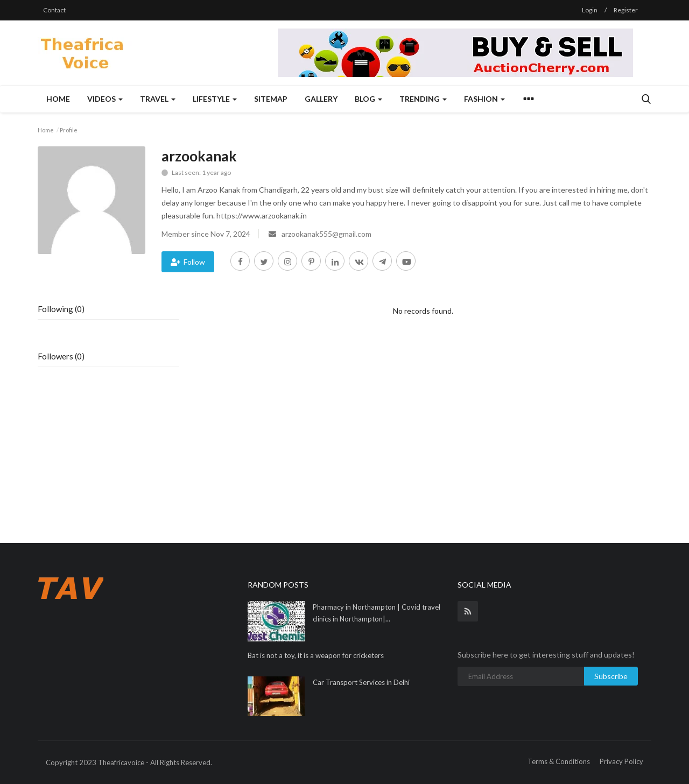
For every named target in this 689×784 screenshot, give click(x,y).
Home (58, 99)
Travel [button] (158, 99)
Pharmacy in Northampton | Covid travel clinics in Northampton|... (377, 613)
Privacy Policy (621, 761)
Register (626, 10)
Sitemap (271, 99)
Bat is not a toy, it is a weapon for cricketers (316, 655)
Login (590, 10)
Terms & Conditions (559, 761)
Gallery (321, 99)
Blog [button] (368, 99)
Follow (188, 262)
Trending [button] (423, 99)
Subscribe (611, 676)
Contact (54, 10)
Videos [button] (105, 99)
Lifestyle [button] (215, 99)
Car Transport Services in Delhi (361, 682)
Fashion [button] (484, 99)
